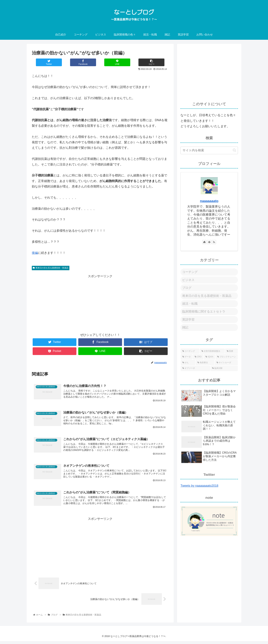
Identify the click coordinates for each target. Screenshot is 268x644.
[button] (234, 150)
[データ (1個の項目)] (187, 357)
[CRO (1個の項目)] (198, 357)
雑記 (185, 327)
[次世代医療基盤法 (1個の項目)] (212, 351)
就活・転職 (190, 304)
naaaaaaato (209, 201)
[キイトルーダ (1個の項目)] (226, 363)
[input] (209, 150)
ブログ (187, 288)
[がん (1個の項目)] (188, 363)
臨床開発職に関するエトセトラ (204, 312)
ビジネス (188, 280)
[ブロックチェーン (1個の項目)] (227, 357)
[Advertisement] (100, 303)
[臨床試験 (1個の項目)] (224, 368)
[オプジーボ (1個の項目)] (195, 368)
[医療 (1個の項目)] (231, 351)
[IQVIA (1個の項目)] (209, 357)
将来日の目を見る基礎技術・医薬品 (51, 268)
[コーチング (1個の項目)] (190, 351)
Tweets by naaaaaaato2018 (199, 486)
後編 (35, 253)
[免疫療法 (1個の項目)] (205, 363)
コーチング (190, 272)
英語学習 (188, 320)
